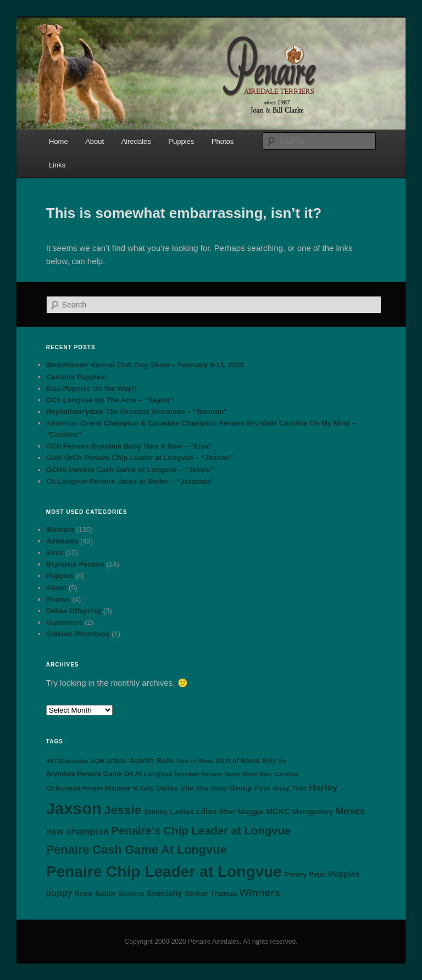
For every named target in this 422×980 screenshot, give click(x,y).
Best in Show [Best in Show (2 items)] (195, 761)
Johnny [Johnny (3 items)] (156, 812)
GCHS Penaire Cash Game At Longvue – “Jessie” (130, 470)
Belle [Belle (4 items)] (166, 761)
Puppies (181, 141)
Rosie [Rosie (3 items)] (84, 894)
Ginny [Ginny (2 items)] (219, 788)
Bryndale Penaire (75, 564)
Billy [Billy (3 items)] (269, 761)
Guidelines (64, 622)
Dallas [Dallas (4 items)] (167, 788)
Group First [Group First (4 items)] (250, 788)
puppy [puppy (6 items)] (59, 893)
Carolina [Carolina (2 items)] (287, 774)
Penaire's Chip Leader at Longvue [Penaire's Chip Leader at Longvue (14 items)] (201, 831)
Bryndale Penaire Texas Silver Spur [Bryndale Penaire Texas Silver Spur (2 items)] (223, 774)
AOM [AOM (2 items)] (98, 761)
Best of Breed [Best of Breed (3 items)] (238, 761)
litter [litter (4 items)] (227, 812)
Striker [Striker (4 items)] (196, 894)
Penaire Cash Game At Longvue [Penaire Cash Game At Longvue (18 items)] (137, 850)
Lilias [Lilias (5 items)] (207, 811)
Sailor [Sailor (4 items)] (105, 894)
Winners (60, 530)
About (95, 141)
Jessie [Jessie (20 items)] (123, 810)
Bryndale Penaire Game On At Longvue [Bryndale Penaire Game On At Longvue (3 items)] (109, 774)
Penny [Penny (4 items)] (295, 874)
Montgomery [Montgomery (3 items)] (313, 812)
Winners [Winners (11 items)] (260, 892)
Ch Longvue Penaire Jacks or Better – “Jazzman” (130, 481)
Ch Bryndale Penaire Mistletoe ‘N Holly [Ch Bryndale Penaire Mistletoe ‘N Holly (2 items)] (100, 788)
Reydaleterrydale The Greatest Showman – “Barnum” (137, 411)
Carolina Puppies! (77, 377)
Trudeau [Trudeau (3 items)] (224, 894)
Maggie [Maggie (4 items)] (251, 812)
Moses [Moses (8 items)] (350, 811)
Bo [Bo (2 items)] (282, 761)
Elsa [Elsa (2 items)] (202, 788)
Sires (55, 553)
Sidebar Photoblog (78, 634)
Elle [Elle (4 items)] (187, 788)
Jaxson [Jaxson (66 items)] (74, 808)
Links (57, 165)
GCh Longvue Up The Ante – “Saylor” (110, 400)
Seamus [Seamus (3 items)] (131, 894)
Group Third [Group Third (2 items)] (290, 788)
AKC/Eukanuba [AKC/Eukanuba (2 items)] (67, 761)
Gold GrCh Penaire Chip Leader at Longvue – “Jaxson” (140, 458)
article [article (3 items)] (116, 761)
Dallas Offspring (74, 611)
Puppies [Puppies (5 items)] (344, 874)
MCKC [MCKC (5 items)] (278, 811)
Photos (223, 141)
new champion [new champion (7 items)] (77, 831)
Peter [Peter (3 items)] (317, 875)
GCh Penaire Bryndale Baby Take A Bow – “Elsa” (129, 446)
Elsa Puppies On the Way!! (91, 388)
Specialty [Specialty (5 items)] (165, 893)
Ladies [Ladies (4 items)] (182, 812)
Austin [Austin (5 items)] (141, 760)
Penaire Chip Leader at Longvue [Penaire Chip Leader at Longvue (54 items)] (164, 872)
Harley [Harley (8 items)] (323, 787)
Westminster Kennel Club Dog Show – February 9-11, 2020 (145, 365)
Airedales (136, 141)
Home (59, 141)
